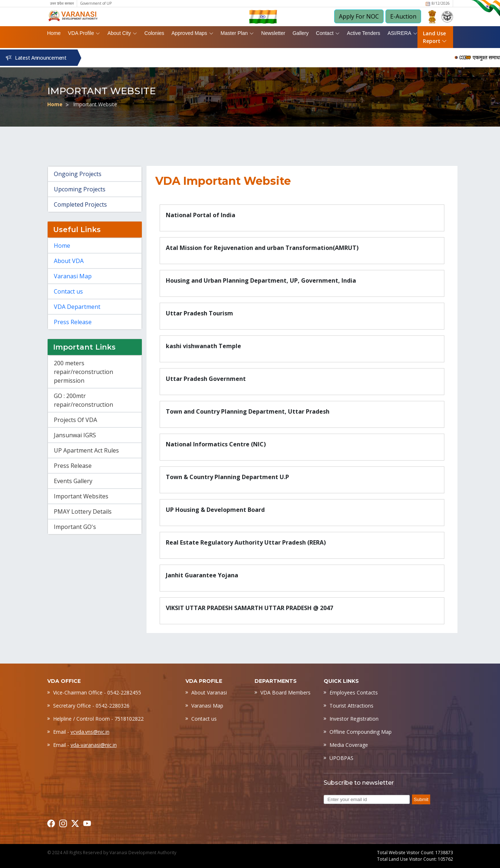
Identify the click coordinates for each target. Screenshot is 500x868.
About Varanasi (209, 692)
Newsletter (273, 33)
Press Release (73, 322)
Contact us (68, 291)
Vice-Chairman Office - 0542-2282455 (97, 692)
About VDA (69, 261)
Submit (421, 799)
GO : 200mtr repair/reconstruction (83, 400)
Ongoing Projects (78, 174)
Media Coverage (349, 745)
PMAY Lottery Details (83, 511)
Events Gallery (73, 481)
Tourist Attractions (351, 706)
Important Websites (81, 496)
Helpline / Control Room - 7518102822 (98, 719)
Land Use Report (435, 37)
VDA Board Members (285, 692)
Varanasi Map (73, 276)
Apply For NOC (359, 16)
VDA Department (77, 307)
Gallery (300, 33)
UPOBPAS (341, 758)
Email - (81, 732)
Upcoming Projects (80, 189)
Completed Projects (80, 204)
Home (54, 33)
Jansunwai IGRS (75, 435)
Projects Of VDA (75, 420)
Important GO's (75, 527)
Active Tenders (364, 33)
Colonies (154, 33)
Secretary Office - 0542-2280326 (91, 706)
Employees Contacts (354, 692)
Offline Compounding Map (361, 732)
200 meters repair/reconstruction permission (83, 372)
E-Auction (403, 16)
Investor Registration (354, 719)
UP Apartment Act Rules (86, 450)
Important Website (95, 104)
